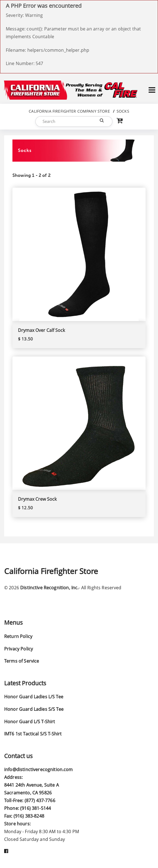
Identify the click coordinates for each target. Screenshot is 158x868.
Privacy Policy (19, 649)
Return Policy (18, 636)
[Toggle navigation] (152, 90)
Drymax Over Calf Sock (41, 330)
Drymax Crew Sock (37, 499)
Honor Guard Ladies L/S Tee (34, 697)
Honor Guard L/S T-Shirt (30, 722)
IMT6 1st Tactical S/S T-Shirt (33, 734)
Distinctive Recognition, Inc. (49, 588)
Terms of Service (22, 661)
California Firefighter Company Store (69, 111)
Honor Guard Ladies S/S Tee (34, 709)
